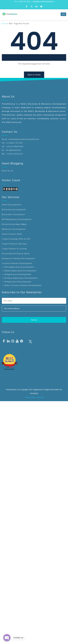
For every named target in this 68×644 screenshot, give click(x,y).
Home (4, 23)
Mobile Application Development (20, 271)
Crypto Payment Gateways (14, 244)
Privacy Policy (30, 397)
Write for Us (8, 171)
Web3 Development (12, 205)
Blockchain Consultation (13, 214)
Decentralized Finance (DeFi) (16, 254)
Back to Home (34, 75)
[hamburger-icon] (63, 14)
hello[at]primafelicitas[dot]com (24, 139)
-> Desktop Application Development (20, 278)
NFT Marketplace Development (17, 219)
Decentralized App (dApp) (14, 224)
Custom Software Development (17, 263)
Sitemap (40, 397)
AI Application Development (18, 274)
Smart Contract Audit (12, 234)
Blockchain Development (14, 210)
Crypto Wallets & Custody (14, 249)
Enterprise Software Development (18, 258)
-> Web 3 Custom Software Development (22, 285)
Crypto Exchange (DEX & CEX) (16, 239)
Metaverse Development (14, 229)
